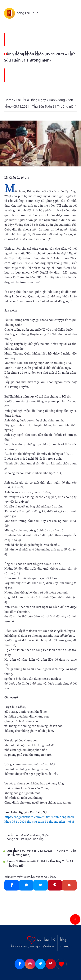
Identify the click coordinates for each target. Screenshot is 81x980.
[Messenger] (26, 885)
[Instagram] (30, 964)
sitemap (66, 946)
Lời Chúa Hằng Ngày (36, 835)
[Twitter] (40, 885)
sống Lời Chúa (28, 13)
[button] (75, 919)
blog (63, 940)
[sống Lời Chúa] (10, 13)
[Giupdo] (61, 964)
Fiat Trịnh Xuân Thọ (32, 839)
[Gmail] (69, 885)
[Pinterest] (55, 885)
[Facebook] (12, 885)
